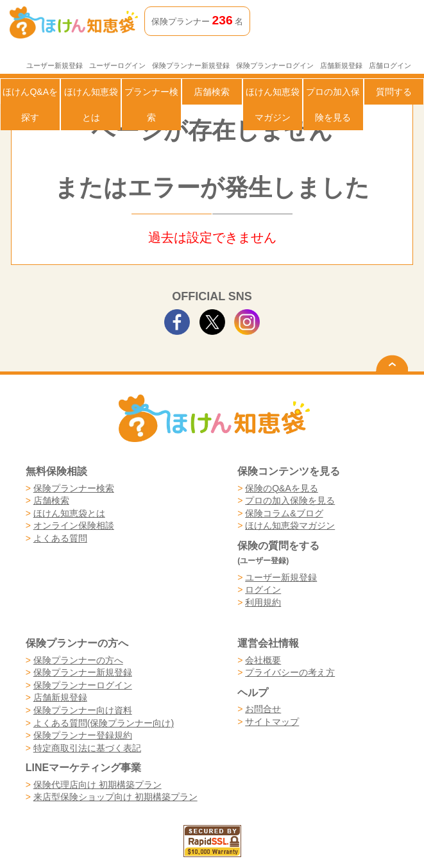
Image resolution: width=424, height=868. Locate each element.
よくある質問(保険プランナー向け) (104, 723)
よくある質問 (60, 538)
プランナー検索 (151, 105)
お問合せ (263, 709)
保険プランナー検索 (74, 488)
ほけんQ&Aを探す (30, 105)
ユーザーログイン (117, 65)
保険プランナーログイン (275, 65)
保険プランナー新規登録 (191, 65)
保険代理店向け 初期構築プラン (98, 785)
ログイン (263, 590)
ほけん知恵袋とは (91, 105)
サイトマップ (272, 722)
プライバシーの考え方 (290, 672)
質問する (394, 92)
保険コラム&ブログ (284, 513)
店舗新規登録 (341, 65)
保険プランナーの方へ (78, 660)
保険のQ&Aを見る (282, 488)
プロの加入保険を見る (333, 105)
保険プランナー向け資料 (83, 710)
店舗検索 (212, 92)
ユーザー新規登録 (55, 65)
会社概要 (263, 660)
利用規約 (263, 602)
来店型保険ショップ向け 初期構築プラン (115, 797)
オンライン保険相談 (74, 525)
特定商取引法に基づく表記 (87, 748)
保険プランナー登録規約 (83, 735)
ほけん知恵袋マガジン (273, 105)
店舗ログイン (390, 65)
